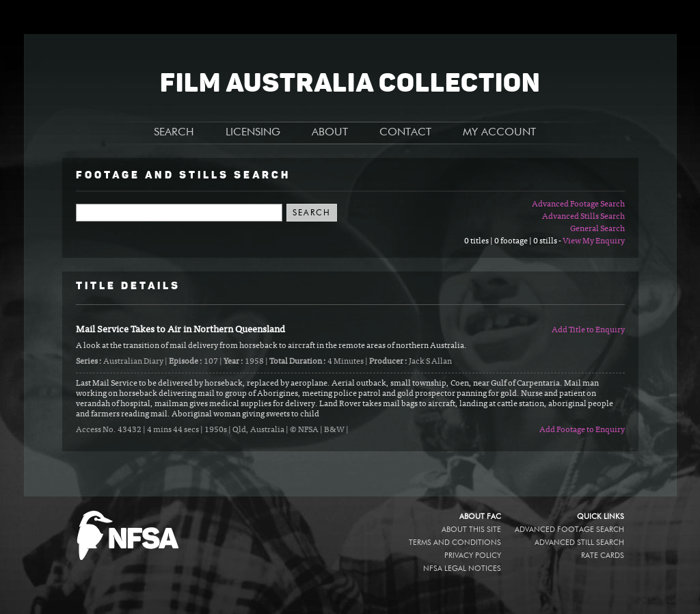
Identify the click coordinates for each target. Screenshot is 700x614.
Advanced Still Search (579, 543)
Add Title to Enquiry (588, 330)
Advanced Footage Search (578, 204)
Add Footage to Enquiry (582, 430)
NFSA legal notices (462, 569)
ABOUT (330, 133)
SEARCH (174, 133)
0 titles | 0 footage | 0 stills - (513, 241)
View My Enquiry (594, 241)
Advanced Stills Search (583, 217)
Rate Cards (603, 556)
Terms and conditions (455, 543)
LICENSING (253, 133)
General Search (597, 229)
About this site (471, 530)
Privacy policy (473, 556)
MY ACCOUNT (499, 133)
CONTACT (405, 133)
